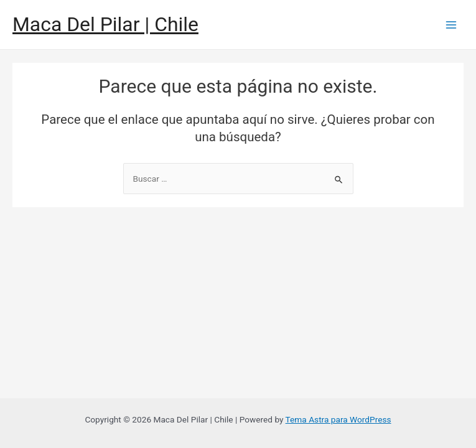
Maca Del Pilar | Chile (105, 24)
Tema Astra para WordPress (338, 419)
